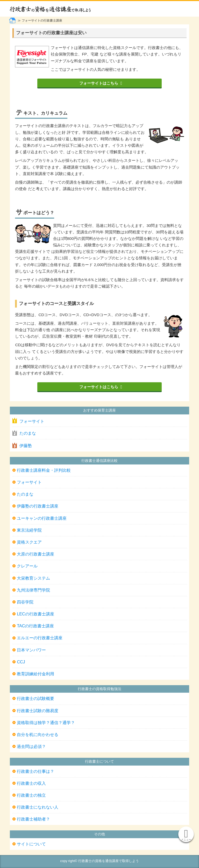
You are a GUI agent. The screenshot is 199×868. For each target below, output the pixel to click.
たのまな (28, 433)
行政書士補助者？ (33, 819)
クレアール (27, 566)
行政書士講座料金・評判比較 (44, 470)
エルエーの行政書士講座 (40, 638)
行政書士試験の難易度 (38, 711)
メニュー (186, 840)
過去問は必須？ (31, 747)
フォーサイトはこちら (99, 83)
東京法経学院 (29, 530)
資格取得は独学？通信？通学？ (46, 723)
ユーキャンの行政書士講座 (42, 518)
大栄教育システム (33, 578)
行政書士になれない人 (38, 807)
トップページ (13, 20)
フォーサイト (32, 421)
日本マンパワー (31, 650)
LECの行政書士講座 (35, 614)
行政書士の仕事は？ (35, 771)
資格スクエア (29, 542)
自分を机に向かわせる (38, 735)
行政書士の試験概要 (35, 699)
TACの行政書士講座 (35, 626)
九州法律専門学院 (33, 590)
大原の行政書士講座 (35, 554)
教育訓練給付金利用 (35, 674)
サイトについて (31, 844)
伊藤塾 (26, 446)
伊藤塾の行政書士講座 (38, 506)
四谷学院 (25, 602)
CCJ (21, 662)
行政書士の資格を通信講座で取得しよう (79, 9)
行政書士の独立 (31, 795)
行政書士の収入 (31, 783)
